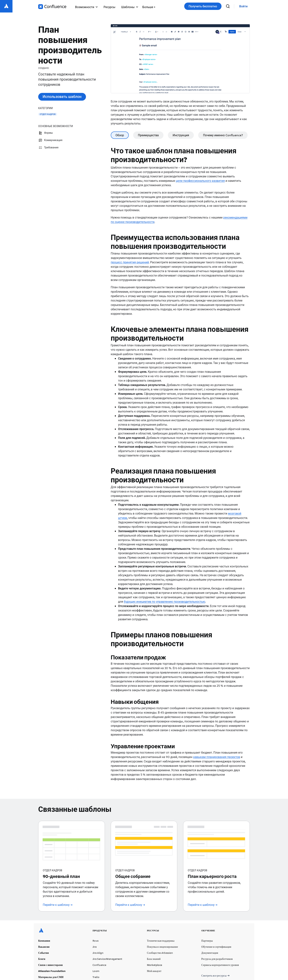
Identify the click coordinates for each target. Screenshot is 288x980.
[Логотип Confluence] (52, 7)
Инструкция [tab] (181, 135)
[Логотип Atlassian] (6, 6)
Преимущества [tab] (148, 135)
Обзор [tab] (120, 135)
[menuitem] (149, 6)
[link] (243, 6)
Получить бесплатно (203, 6)
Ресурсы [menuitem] (109, 7)
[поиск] (228, 6)
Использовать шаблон (62, 96)
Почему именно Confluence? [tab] (223, 135)
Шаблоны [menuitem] (130, 7)
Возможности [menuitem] (86, 7)
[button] (149, 6)
